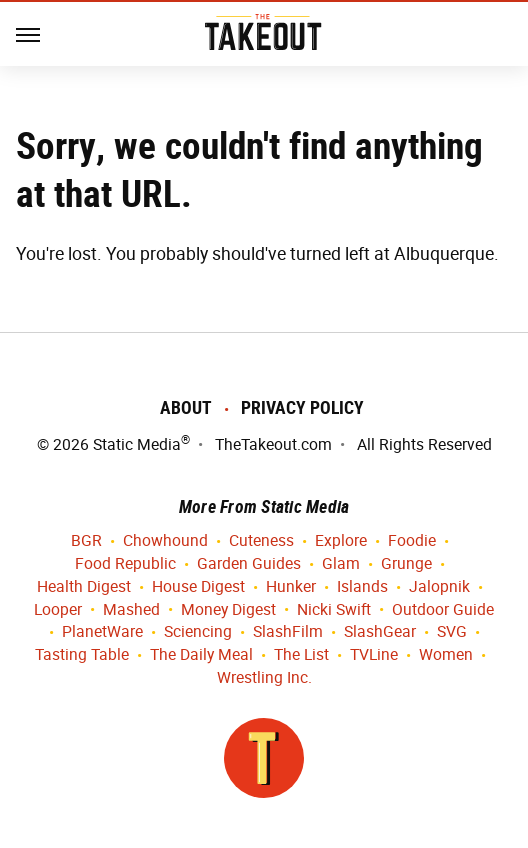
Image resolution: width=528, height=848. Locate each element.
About (186, 407)
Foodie (412, 541)
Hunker (291, 587)
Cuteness (261, 541)
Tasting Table (82, 655)
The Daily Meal (201, 655)
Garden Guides (249, 564)
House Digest (198, 587)
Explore (341, 541)
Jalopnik (439, 587)
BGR (86, 541)
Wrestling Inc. (264, 678)
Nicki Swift (334, 610)
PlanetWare (102, 632)
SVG (452, 632)
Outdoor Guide (443, 610)
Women (446, 655)
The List (301, 655)
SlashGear (380, 632)
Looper (58, 610)
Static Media (137, 444)
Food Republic (125, 564)
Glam (341, 564)
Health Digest (84, 587)
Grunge (406, 564)
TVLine (374, 655)
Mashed (131, 610)
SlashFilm (288, 632)
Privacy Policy (302, 407)
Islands (362, 587)
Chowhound (165, 541)
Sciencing (198, 632)
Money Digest (228, 610)
